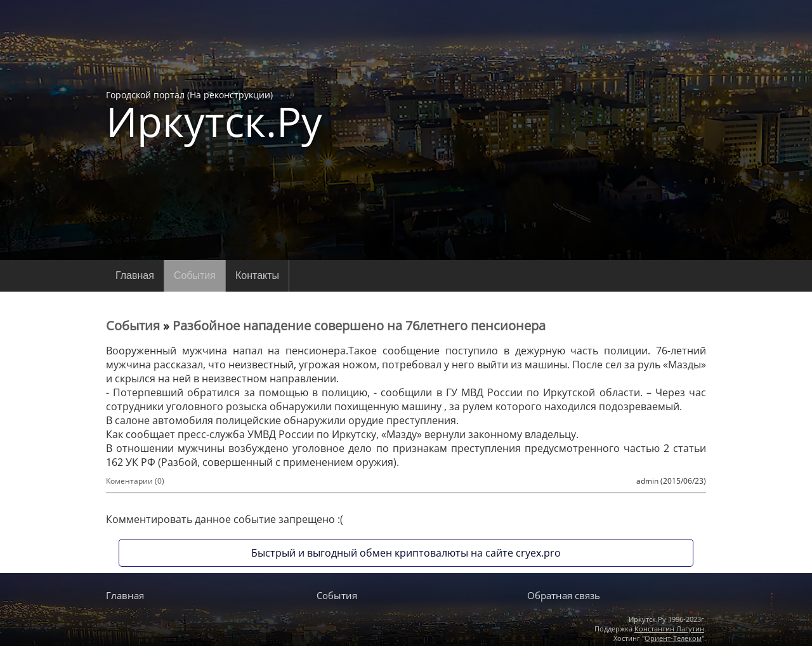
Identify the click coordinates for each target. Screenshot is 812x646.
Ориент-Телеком (673, 638)
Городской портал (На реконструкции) (214, 115)
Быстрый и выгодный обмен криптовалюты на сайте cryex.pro (406, 553)
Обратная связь (564, 595)
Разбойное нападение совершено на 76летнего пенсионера (359, 326)
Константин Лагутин (669, 629)
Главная (135, 275)
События (195, 275)
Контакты (257, 275)
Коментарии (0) (135, 481)
